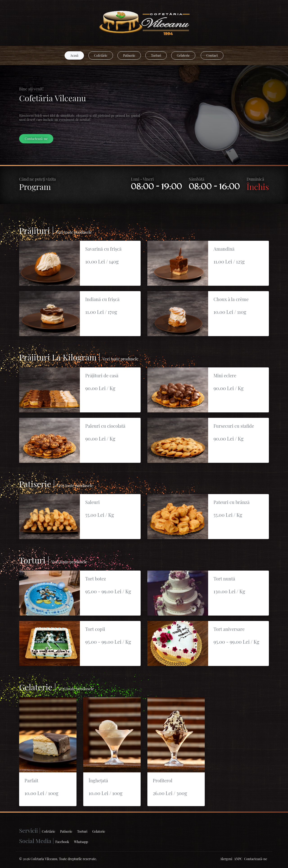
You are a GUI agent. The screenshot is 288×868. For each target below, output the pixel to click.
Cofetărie (48, 831)
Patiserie (66, 831)
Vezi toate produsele (74, 232)
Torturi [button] (156, 55)
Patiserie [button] (129, 55)
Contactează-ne (256, 859)
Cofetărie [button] (101, 55)
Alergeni (226, 859)
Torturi (82, 831)
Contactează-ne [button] (36, 139)
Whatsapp (81, 842)
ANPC (238, 859)
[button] (74, 55)
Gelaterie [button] (183, 55)
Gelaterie (99, 831)
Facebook (62, 842)
